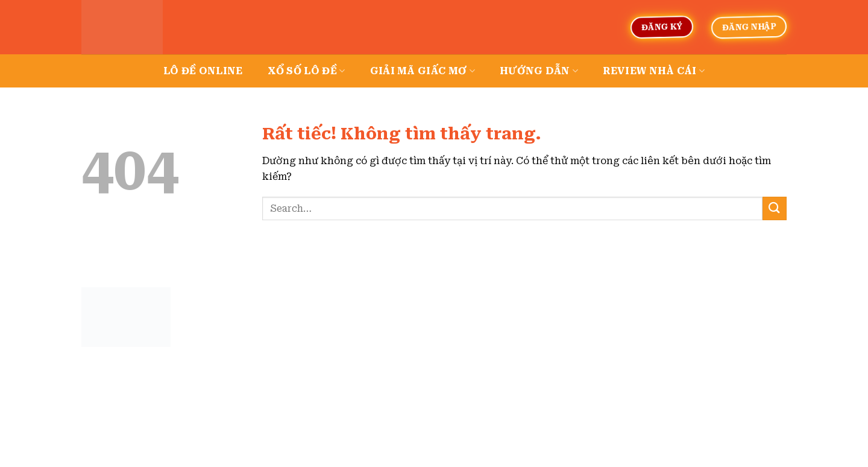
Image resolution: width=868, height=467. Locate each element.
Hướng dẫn (539, 71)
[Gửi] (775, 208)
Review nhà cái (654, 71)
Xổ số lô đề (307, 71)
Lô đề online (203, 71)
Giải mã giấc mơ (423, 71)
